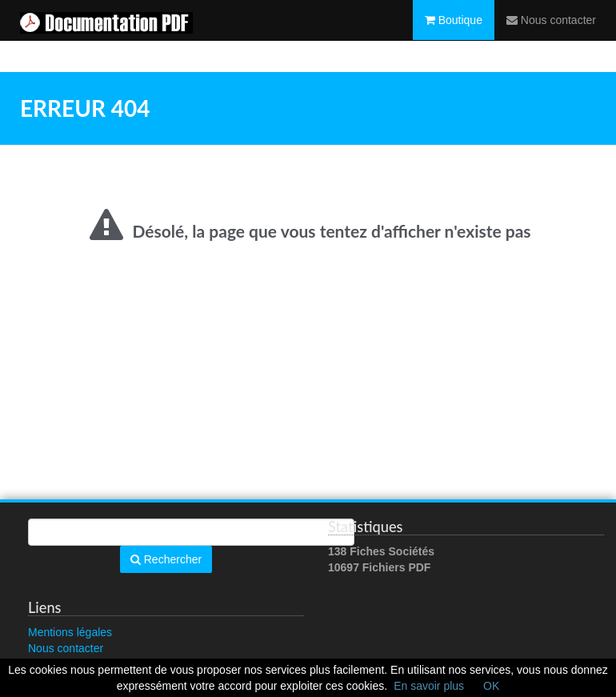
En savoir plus (429, 686)
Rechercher (166, 559)
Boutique (454, 36)
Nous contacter (551, 36)
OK (491, 686)
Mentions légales (70, 632)
